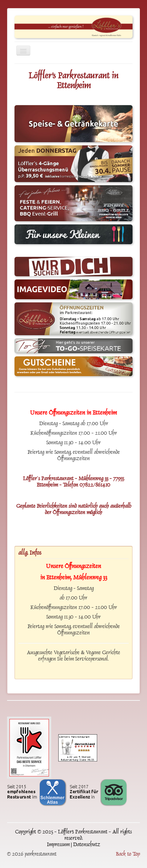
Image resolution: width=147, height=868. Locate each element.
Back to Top (128, 854)
